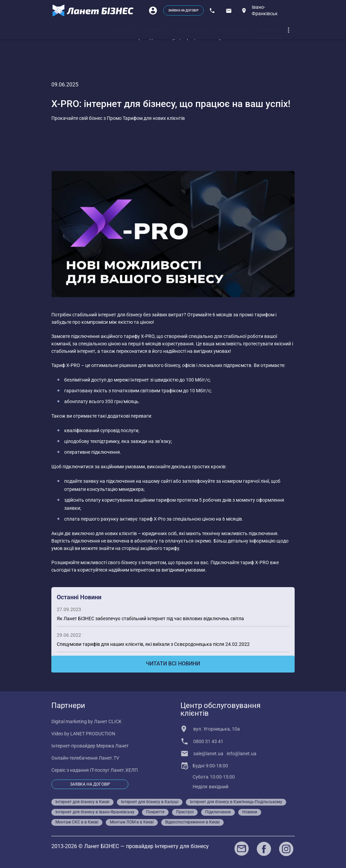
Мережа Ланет (113, 746)
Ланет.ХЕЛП (124, 770)
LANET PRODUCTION (93, 734)
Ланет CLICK (108, 721)
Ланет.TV (109, 758)
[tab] (122, 30)
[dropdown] (289, 30)
